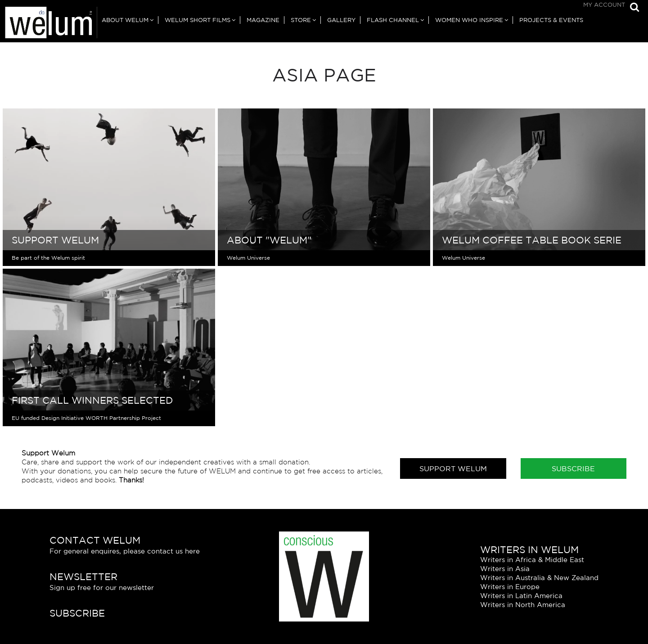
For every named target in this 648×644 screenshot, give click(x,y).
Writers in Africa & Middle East (532, 560)
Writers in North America (523, 605)
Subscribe (573, 468)
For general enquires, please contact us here (125, 551)
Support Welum (453, 468)
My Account (604, 5)
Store (301, 20)
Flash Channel (393, 20)
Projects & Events (551, 20)
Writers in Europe (510, 587)
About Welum (125, 20)
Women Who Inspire (469, 20)
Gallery (341, 20)
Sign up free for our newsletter (102, 588)
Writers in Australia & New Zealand (539, 578)
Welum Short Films (198, 20)
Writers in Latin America (521, 596)
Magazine (263, 20)
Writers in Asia (505, 569)
